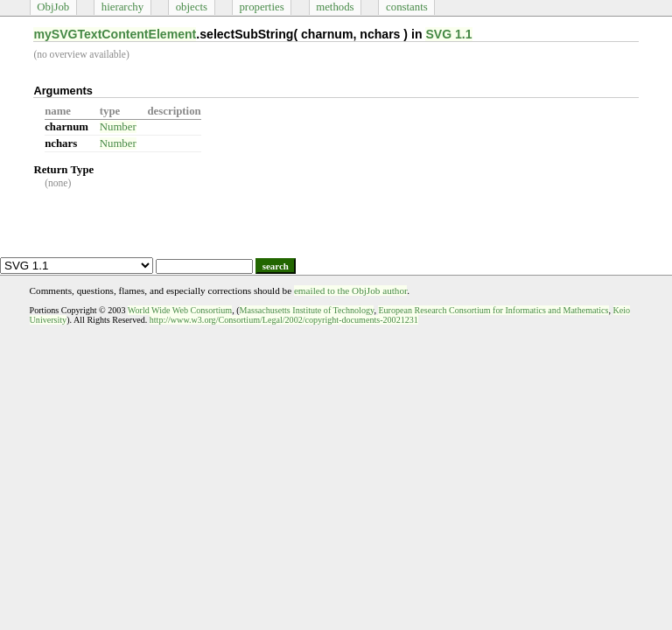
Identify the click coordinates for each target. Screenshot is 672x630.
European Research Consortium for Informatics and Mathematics (493, 310)
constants (407, 7)
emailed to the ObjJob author (350, 290)
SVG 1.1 (448, 34)
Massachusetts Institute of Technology (307, 310)
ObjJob (53, 7)
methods (335, 7)
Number (118, 127)
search (276, 266)
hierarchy (122, 7)
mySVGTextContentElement (115, 34)
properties (261, 7)
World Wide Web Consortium (180, 310)
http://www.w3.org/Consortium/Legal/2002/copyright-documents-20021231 (284, 320)
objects (192, 7)
